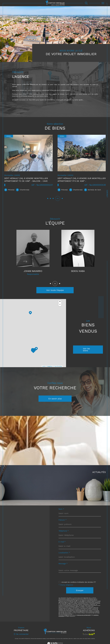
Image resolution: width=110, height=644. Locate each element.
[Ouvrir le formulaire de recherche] (86, 3)
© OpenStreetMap (58, 368)
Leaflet (44, 368)
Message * (63, 566)
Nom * (61, 511)
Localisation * (64, 555)
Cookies (93, 641)
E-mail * (62, 544)
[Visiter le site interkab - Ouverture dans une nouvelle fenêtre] (89, 636)
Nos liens (80, 641)
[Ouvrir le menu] (103, 3)
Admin (75, 641)
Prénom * (62, 522)
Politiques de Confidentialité (84, 617)
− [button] (60, 307)
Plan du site (59, 641)
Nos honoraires (51, 641)
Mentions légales (68, 641)
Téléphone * (64, 533)
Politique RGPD (86, 641)
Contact (107, 194)
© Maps (49, 368)
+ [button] (60, 304)
